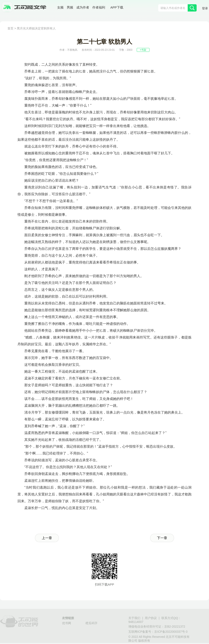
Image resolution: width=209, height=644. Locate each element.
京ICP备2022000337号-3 (171, 632)
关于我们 (134, 618)
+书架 (143, 50)
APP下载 (117, 7)
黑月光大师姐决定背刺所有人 (36, 28)
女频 (60, 7)
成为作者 (83, 7)
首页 (10, 28)
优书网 (67, 623)
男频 (70, 7)
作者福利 (99, 7)
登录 (205, 8)
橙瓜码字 (91, 623)
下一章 (162, 538)
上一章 (47, 538)
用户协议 (151, 618)
